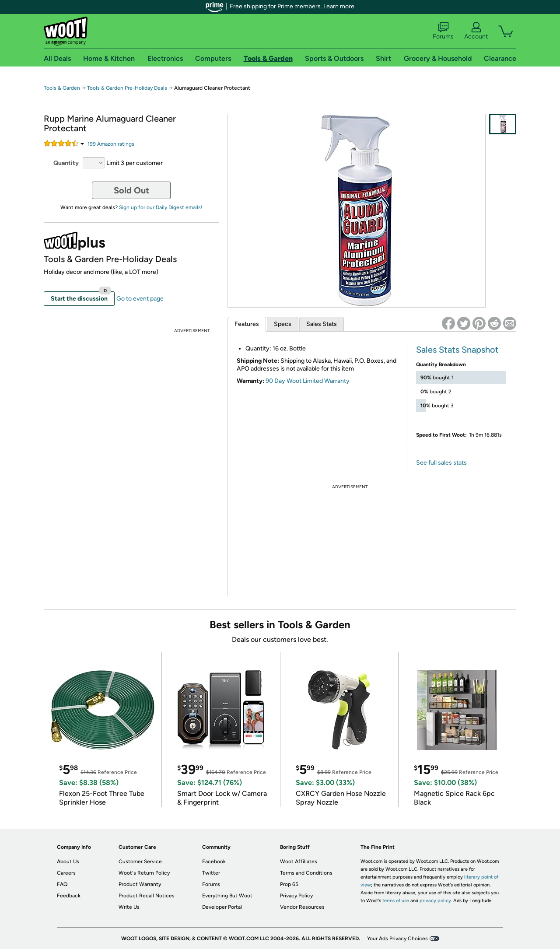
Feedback (69, 896)
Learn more (339, 6)
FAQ (62, 884)
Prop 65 (289, 884)
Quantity (66, 163)
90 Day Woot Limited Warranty (308, 381)
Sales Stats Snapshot (457, 350)
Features (247, 324)
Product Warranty (140, 884)
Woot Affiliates (299, 861)
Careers (66, 873)
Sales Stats (322, 324)
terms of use (396, 901)
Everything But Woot (227, 896)
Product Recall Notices (147, 896)
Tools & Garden (62, 88)
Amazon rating (111, 144)
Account (476, 31)
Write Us (129, 907)
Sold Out (131, 190)
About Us (68, 861)
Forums (443, 31)
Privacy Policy (296, 896)
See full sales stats (441, 463)
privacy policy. (436, 901)
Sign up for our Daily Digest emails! (161, 207)
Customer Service (140, 861)
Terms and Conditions (306, 873)
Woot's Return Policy (144, 873)
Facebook (214, 861)
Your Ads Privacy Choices (397, 938)
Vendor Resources (302, 907)
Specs (283, 324)
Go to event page (140, 299)
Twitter (211, 873)
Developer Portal (222, 907)
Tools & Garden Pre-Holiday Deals (127, 88)
